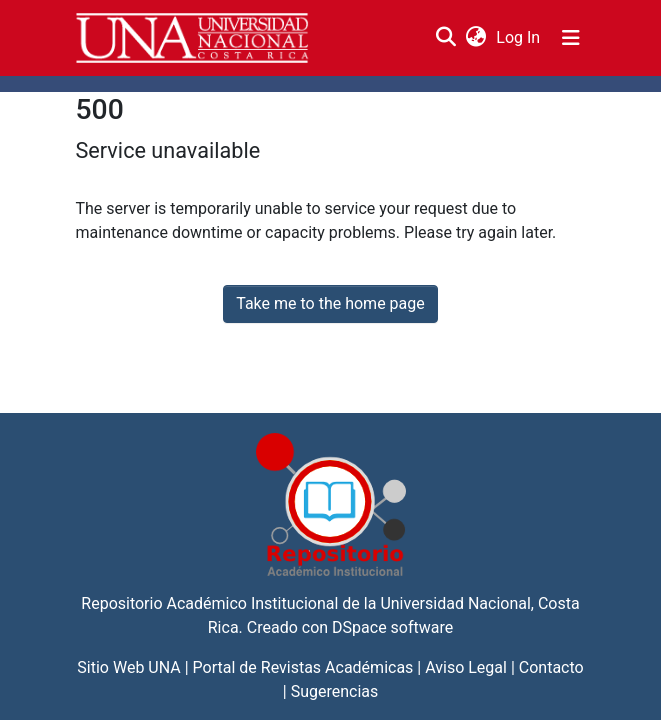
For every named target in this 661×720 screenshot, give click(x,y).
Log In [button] (519, 37)
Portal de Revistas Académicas (303, 667)
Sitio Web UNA (128, 667)
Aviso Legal (466, 667)
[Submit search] (446, 38)
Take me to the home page (330, 303)
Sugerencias (335, 691)
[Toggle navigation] (571, 38)
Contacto (551, 667)
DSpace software (392, 627)
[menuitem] (476, 38)
